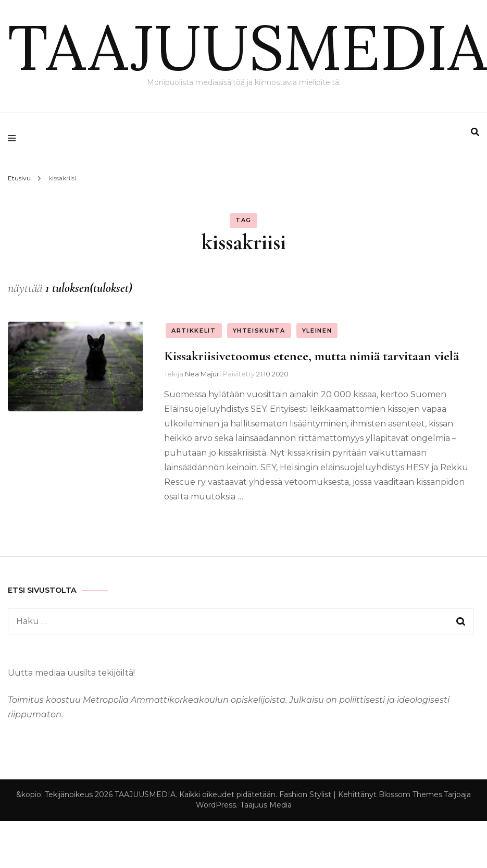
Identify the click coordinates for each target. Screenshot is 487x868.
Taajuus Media (266, 805)
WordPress (216, 805)
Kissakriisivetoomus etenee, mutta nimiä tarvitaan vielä (311, 356)
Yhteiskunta (259, 331)
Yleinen (317, 331)
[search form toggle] (475, 132)
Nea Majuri (203, 374)
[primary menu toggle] (14, 138)
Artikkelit (194, 331)
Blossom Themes (410, 794)
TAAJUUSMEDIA (247, 47)
